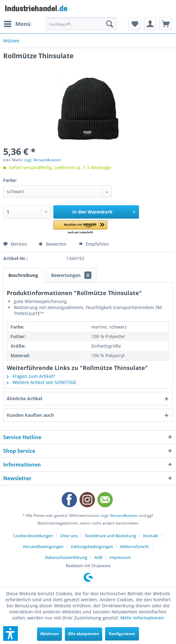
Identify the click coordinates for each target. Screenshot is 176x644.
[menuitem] (17, 24)
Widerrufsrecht (134, 546)
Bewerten (53, 244)
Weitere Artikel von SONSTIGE (42, 382)
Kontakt (151, 536)
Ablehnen (50, 634)
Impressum (120, 557)
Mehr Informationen (142, 618)
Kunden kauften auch (30, 415)
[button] (80, 227)
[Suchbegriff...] (81, 24)
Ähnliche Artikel (24, 398)
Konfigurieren (122, 634)
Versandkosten (124, 515)
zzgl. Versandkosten (43, 160)
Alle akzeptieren (84, 634)
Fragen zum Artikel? (31, 376)
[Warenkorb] (166, 24)
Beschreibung (23, 275)
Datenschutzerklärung (66, 557)
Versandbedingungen (43, 546)
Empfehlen (94, 244)
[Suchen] (110, 24)
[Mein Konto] (150, 24)
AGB (98, 557)
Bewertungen (71, 275)
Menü (17, 23)
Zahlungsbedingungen (92, 546)
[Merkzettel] (134, 24)
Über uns (69, 536)
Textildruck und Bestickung (110, 536)
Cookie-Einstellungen (33, 536)
